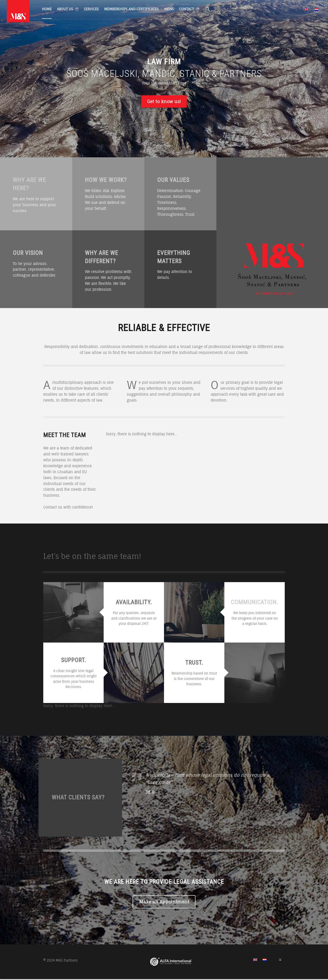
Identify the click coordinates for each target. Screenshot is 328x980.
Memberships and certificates (131, 9)
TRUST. (194, 664)
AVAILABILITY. (134, 603)
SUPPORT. (74, 661)
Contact (189, 9)
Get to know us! (164, 101)
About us (68, 9)
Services (91, 9)
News (169, 9)
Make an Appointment (164, 902)
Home (47, 9)
